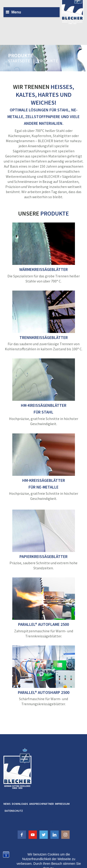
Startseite (19, 61)
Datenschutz (14, 811)
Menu (16, 12)
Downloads (20, 804)
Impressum (62, 804)
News (7, 804)
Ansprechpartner (42, 804)
